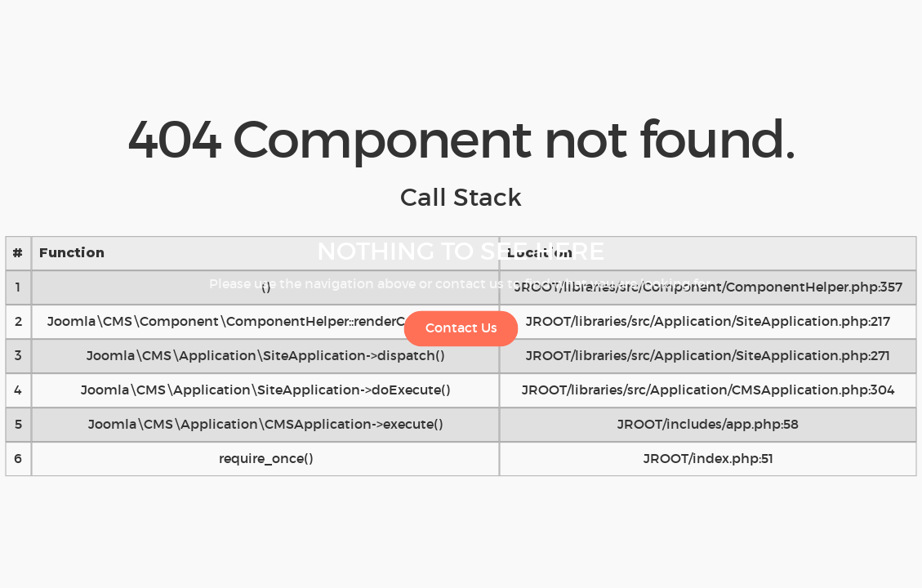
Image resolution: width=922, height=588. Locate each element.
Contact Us (461, 328)
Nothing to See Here (461, 251)
